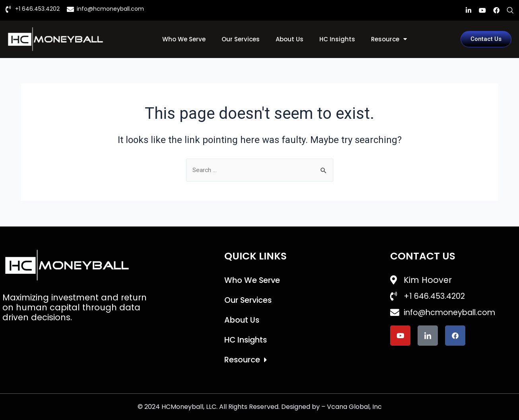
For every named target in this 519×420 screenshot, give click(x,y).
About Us (290, 39)
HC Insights (337, 39)
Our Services (241, 39)
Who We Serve (184, 39)
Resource (389, 39)
